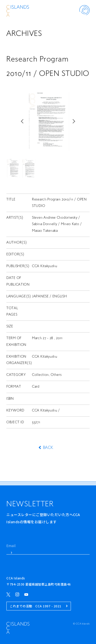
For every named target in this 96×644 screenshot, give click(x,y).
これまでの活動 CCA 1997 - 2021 (39, 606)
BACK (48, 448)
